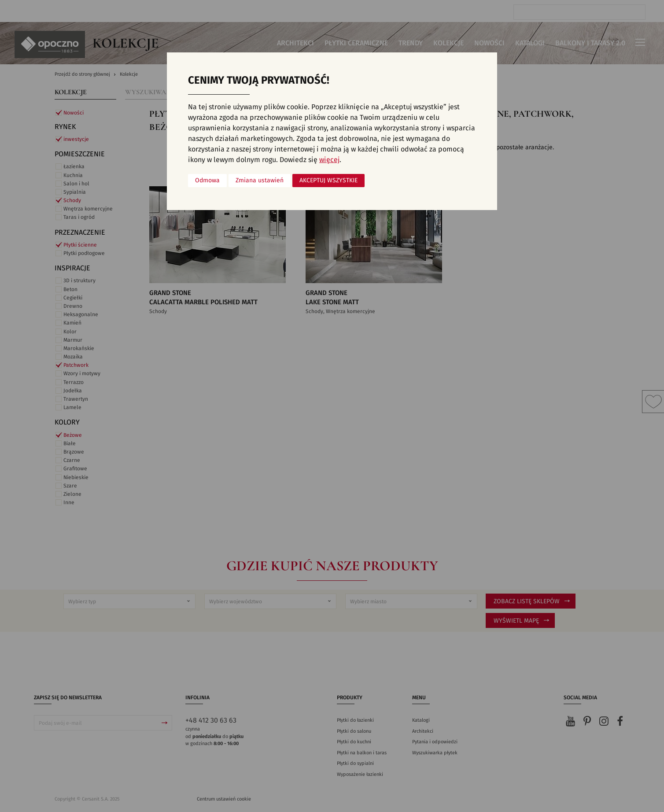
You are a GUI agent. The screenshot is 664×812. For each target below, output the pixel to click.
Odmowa (207, 181)
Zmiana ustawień (260, 181)
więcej (329, 160)
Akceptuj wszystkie (328, 181)
